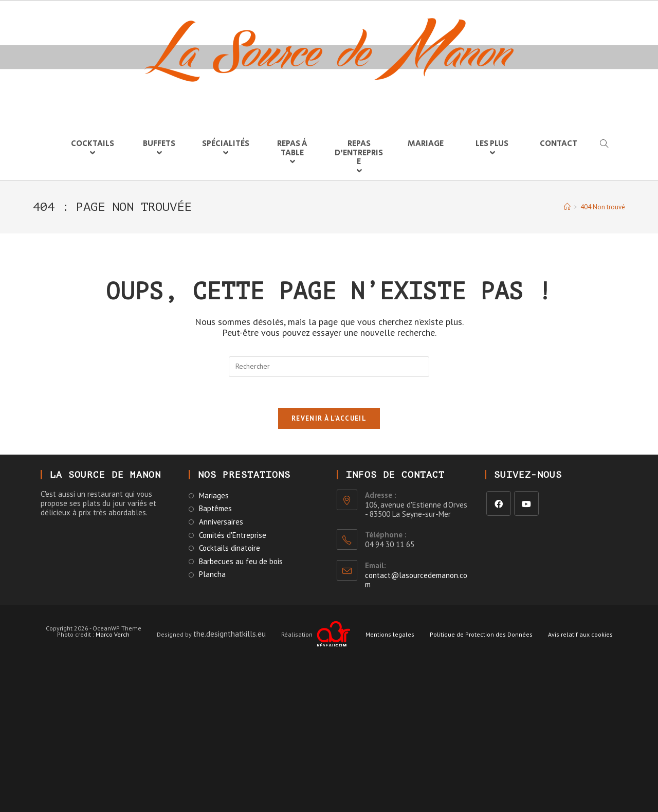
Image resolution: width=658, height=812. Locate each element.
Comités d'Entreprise (233, 535)
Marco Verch (113, 634)
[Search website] (603, 145)
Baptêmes (215, 509)
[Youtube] (526, 503)
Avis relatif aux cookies (580, 634)
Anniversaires (221, 522)
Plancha (212, 574)
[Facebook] (499, 503)
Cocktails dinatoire (230, 548)
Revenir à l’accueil (329, 418)
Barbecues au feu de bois (241, 562)
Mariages (214, 496)
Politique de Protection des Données (481, 634)
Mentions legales (390, 634)
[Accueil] (567, 207)
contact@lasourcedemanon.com (416, 580)
